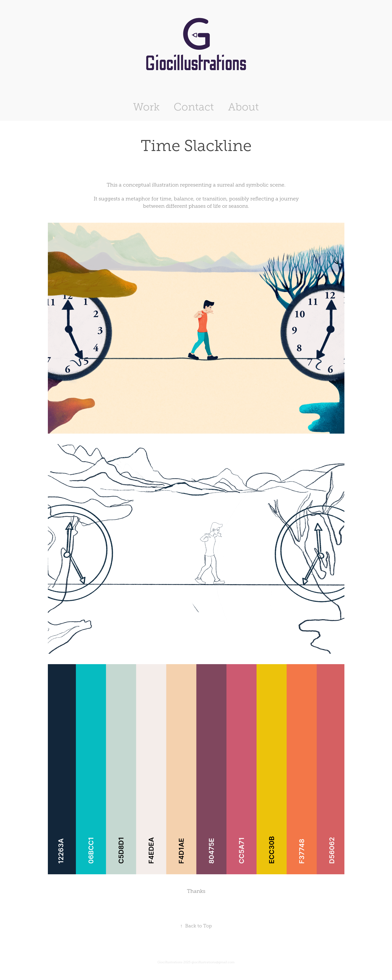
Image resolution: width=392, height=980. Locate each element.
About (243, 107)
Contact (194, 107)
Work (146, 107)
